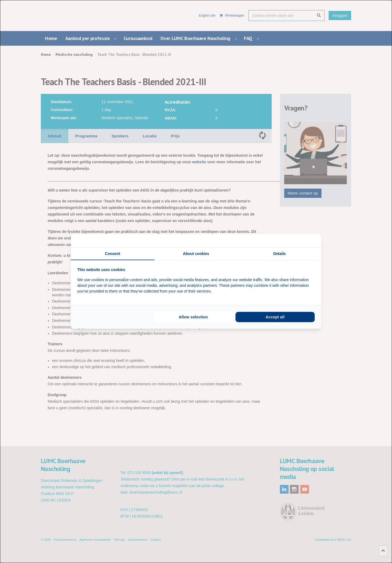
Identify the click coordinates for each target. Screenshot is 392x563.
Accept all (275, 317)
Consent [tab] (112, 254)
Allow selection (193, 317)
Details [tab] (280, 254)
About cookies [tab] (196, 254)
